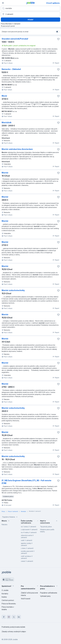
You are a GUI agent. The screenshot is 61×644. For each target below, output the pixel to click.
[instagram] (9, 617)
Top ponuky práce (46, 527)
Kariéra (4, 597)
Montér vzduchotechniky (13, 290)
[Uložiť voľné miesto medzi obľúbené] (58, 39)
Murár (4, 96)
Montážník (7, 123)
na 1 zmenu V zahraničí (28, 527)
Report (56, 63)
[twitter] (14, 617)
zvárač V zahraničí (27, 561)
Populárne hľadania (10, 517)
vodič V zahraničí (27, 540)
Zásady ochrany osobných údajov (14, 632)
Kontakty (5, 594)
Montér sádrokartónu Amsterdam (17, 149)
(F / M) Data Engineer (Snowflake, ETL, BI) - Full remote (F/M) (26, 482)
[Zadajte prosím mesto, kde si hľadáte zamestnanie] (30, 14)
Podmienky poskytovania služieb (13, 627)
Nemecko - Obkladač (11, 69)
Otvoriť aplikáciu (53, 3)
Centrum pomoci (8, 600)
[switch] (58, 32)
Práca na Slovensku (9, 604)
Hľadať (30, 20)
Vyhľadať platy (45, 596)
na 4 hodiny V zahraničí (29, 532)
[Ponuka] (3, 3)
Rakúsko (4, 525)
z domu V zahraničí (27, 548)
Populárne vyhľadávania (49, 593)
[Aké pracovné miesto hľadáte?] (30, 8)
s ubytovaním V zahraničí (29, 530)
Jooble (15, 639)
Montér (5, 173)
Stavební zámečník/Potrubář (15, 39)
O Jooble (5, 590)
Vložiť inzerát (26, 599)
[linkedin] (19, 617)
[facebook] (4, 617)
